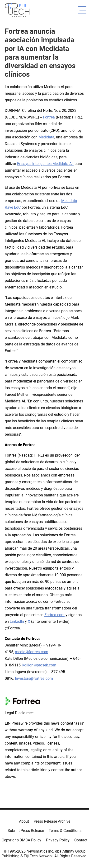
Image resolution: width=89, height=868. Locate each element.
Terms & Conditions (65, 831)
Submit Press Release (26, 831)
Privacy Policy (58, 840)
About (24, 821)
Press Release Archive (52, 821)
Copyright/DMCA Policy (21, 840)
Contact (81, 840)
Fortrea (49, 117)
